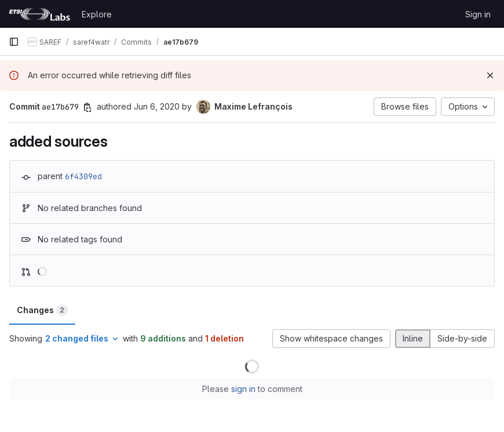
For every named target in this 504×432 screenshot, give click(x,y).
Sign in (478, 14)
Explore (97, 14)
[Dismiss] (490, 75)
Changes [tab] (42, 310)
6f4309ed (83, 176)
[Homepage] (39, 14)
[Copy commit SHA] (87, 107)
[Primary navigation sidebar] (14, 42)
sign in (243, 389)
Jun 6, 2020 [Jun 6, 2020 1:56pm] (157, 106)
